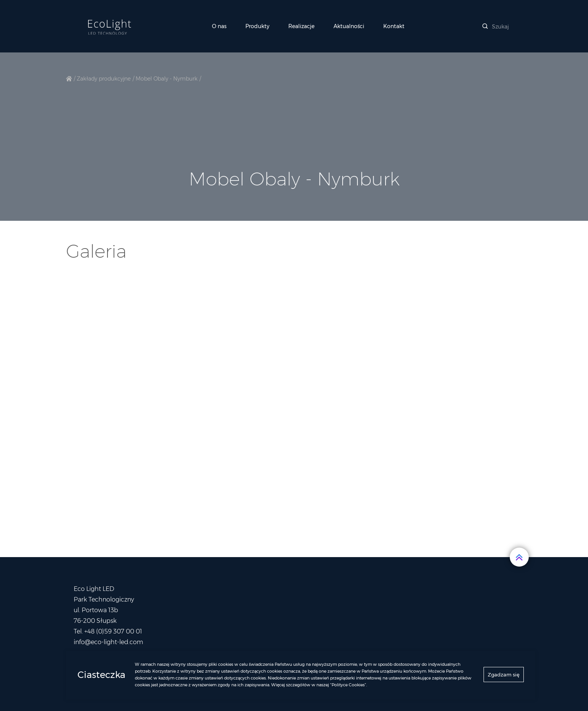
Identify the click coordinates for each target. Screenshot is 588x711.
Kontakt (394, 26)
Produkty (257, 26)
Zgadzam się (504, 676)
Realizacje (301, 26)
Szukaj (496, 27)
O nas (219, 26)
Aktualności (349, 26)
